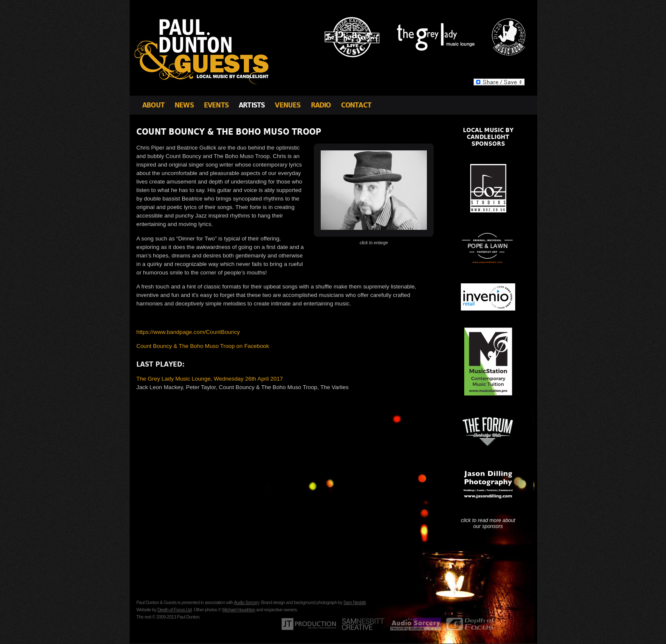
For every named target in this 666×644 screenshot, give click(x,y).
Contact (356, 105)
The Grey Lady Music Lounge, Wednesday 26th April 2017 (210, 379)
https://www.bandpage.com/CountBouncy (188, 332)
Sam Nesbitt (354, 602)
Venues (288, 105)
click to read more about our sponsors (488, 523)
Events (216, 105)
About (153, 105)
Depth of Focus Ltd (175, 610)
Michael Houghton (238, 610)
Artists (252, 105)
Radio (321, 105)
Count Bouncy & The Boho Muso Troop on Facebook (203, 346)
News (184, 105)
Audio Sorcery (246, 602)
